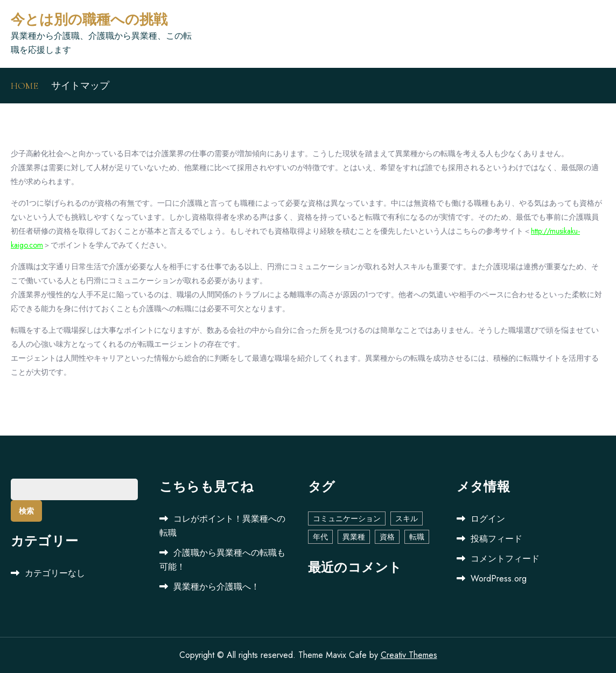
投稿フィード (496, 539)
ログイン (488, 519)
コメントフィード (505, 559)
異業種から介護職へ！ (216, 587)
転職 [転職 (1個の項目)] (417, 537)
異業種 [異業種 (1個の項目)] (354, 537)
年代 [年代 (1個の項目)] (320, 537)
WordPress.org (499, 579)
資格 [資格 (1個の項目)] (387, 537)
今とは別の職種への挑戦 (89, 20)
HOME (24, 86)
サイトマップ (80, 86)
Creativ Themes (409, 655)
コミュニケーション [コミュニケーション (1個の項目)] (347, 518)
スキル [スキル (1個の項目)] (407, 518)
